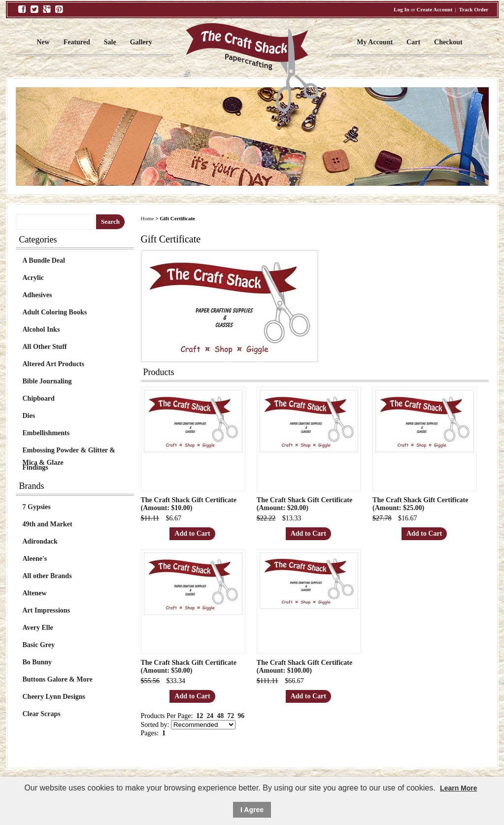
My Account (375, 42)
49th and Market (48, 524)
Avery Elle (38, 628)
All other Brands (47, 576)
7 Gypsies (37, 507)
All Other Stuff (45, 347)
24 (210, 716)
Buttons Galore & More (58, 679)
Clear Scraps (42, 714)
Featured (77, 42)
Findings (35, 467)
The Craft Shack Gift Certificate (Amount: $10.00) (189, 504)
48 (220, 716)
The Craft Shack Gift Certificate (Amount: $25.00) (420, 504)
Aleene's (35, 559)
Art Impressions (47, 610)
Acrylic (34, 278)
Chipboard (39, 398)
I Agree (252, 810)
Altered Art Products (53, 364)
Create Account (435, 9)
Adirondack (40, 541)
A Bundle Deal (44, 260)
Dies (29, 416)
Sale (110, 42)
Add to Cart (192, 533)
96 (241, 716)
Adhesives (37, 295)
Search (110, 222)
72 (231, 716)
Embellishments (46, 433)
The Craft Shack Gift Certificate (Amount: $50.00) (189, 667)
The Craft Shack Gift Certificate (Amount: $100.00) (304, 667)
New (43, 42)
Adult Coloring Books (55, 312)
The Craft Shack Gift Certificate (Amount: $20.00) (304, 504)
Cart (413, 42)
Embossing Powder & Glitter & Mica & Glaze (69, 451)
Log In (402, 9)
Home (148, 218)
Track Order (474, 9)
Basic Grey (39, 645)
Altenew (35, 593)
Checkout (448, 42)
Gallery (141, 42)
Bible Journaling (47, 381)
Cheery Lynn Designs (54, 697)
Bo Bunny (37, 662)
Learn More (458, 788)
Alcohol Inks (41, 329)
